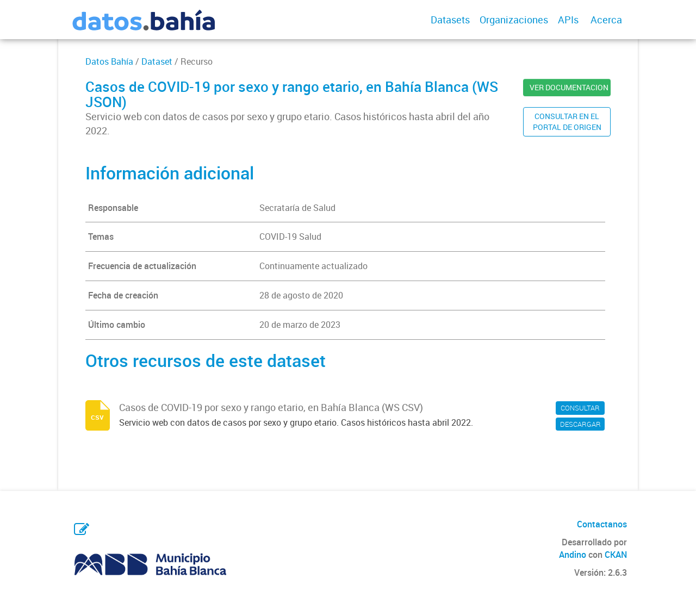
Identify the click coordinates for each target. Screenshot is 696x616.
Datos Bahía (109, 61)
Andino (573, 555)
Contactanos (602, 524)
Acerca (606, 20)
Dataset (157, 61)
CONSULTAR (580, 408)
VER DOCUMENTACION (569, 87)
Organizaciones (514, 20)
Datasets (450, 20)
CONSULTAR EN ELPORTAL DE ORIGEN (567, 122)
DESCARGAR (580, 424)
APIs (568, 20)
